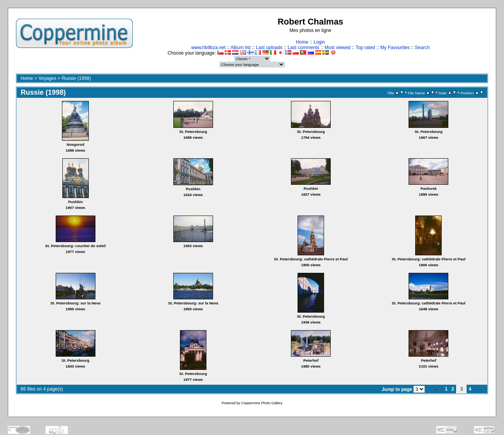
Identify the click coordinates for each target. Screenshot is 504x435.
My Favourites (395, 48)
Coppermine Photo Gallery (262, 403)
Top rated (365, 48)
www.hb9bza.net (208, 48)
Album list (241, 48)
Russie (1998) (76, 78)
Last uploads (269, 48)
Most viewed (337, 48)
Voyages (48, 78)
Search (422, 48)
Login (319, 42)
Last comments (303, 48)
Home (302, 42)
